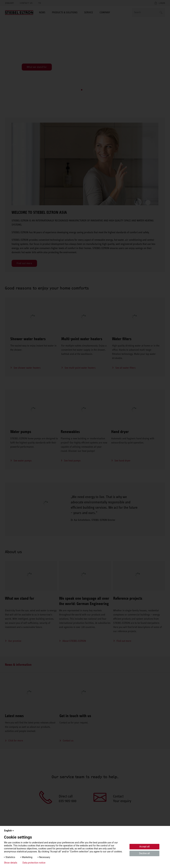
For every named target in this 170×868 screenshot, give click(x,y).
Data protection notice (34, 863)
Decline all (144, 853)
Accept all (144, 847)
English (9, 831)
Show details (11, 863)
